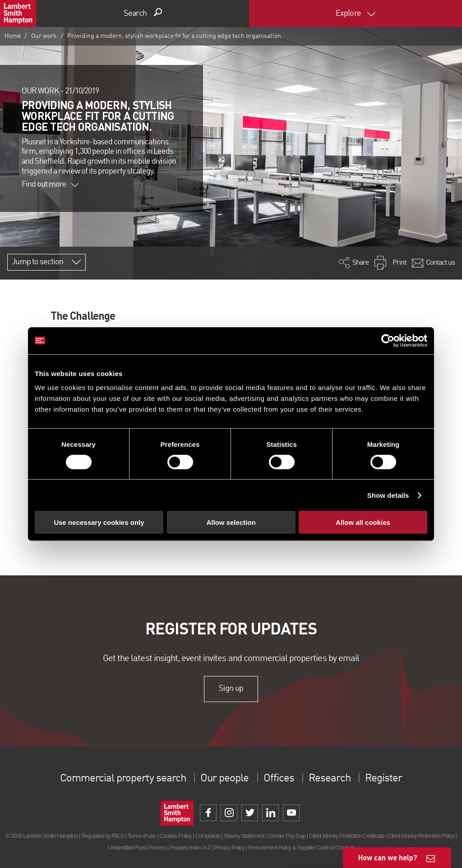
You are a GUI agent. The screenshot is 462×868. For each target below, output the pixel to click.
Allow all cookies (363, 522)
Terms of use (141, 836)
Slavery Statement (244, 836)
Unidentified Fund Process (137, 847)
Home (13, 36)
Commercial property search (123, 779)
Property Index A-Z (190, 847)
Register (383, 779)
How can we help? (388, 857)
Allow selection (231, 522)
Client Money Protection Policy (421, 836)
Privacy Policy (229, 847)
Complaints (207, 836)
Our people (224, 779)
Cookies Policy (176, 836)
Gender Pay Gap (286, 836)
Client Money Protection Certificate (347, 836)
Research (329, 779)
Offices (279, 779)
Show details (388, 495)
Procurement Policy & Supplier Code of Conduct (301, 847)
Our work (44, 36)
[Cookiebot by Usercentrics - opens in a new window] (388, 340)
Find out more (50, 184)
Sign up (231, 689)
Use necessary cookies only (99, 522)
